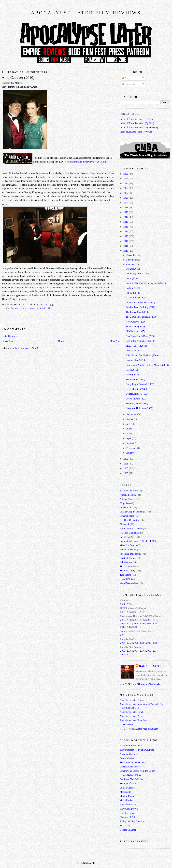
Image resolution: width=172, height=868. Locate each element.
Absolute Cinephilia (129, 754)
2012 (126, 241)
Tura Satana (125, 575)
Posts (126, 78)
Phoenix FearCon (128, 550)
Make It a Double (128, 545)
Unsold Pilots (126, 579)
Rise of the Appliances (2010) (140, 341)
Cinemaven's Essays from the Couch (137, 771)
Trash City (125, 826)
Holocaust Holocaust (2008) (139, 408)
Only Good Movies (129, 809)
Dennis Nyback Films (130, 775)
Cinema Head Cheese (130, 767)
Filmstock (125, 524)
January (130, 453)
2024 (126, 183)
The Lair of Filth (128, 783)
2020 (126, 203)
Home (61, 341)
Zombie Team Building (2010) (141, 307)
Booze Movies (127, 758)
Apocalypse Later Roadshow (134, 720)
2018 (126, 212)
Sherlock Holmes (128, 558)
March (130, 443)
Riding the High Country (132, 821)
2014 (126, 231)
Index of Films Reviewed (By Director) (139, 127)
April (129, 438)
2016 (126, 222)
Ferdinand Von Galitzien (132, 779)
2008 (126, 464)
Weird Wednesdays (129, 583)
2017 (126, 217)
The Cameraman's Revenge (133, 762)
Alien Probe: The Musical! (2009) (142, 355)
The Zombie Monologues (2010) (142, 317)
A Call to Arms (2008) (137, 298)
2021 (126, 198)
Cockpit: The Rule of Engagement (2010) (146, 283)
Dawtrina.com (127, 725)
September (132, 414)
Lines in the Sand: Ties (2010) (140, 302)
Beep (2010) (132, 370)
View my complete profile (140, 684)
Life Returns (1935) (135, 331)
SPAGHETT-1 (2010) (136, 346)
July (129, 424)
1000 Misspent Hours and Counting (137, 750)
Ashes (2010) (132, 375)
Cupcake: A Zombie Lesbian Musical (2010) (147, 365)
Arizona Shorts (127, 499)
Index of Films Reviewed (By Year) (137, 123)
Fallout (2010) (133, 293)
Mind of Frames (127, 796)
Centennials (125, 507)
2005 (136, 627)
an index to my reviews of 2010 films (89, 162)
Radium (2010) (133, 288)
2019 (126, 207)
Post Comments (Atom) (26, 348)
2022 (126, 193)
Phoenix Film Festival (130, 554)
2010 (126, 251)
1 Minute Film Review (131, 746)
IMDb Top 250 (127, 537)
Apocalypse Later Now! (131, 712)
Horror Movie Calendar (131, 528)
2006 (129, 627)
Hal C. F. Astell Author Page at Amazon (139, 729)
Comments (128, 84)
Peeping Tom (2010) (136, 360)
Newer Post (7, 341)
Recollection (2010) (135, 379)
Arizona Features (128, 495)
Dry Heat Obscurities (130, 520)
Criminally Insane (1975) (138, 274)
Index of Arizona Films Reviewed (136, 132)
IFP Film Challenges (130, 533)
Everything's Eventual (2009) (140, 384)
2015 (126, 227)
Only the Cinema (128, 813)
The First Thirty (127, 571)
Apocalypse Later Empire (132, 700)
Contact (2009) (133, 350)
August (130, 419)
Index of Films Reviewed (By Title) (137, 119)
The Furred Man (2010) (137, 312)
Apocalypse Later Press (131, 716)
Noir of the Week (128, 805)
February (131, 448)
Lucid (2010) (132, 278)
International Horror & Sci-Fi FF (31, 308)
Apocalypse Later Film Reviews (86, 13)
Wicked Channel (128, 830)
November (132, 260)
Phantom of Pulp (128, 817)
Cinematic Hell (127, 516)
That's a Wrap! (127, 566)
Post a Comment (10, 336)
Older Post (115, 341)
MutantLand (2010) (135, 327)
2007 (126, 468)
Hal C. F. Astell (151, 666)
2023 (126, 188)
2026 (126, 174)
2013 (126, 236)
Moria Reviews (127, 800)
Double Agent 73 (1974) (138, 394)
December (132, 255)
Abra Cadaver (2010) (18, 78)
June (129, 429)
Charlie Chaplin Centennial (133, 512)
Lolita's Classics (128, 788)
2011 (126, 246)
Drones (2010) (133, 269)
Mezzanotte (125, 792)
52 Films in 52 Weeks (130, 491)
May (129, 433)
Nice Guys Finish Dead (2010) (141, 336)
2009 (126, 459)
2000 (126, 473)
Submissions (126, 562)
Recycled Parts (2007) (137, 399)
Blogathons (125, 503)
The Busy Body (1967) (137, 404)
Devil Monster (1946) (136, 389)
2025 (126, 179)
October (131, 265)
